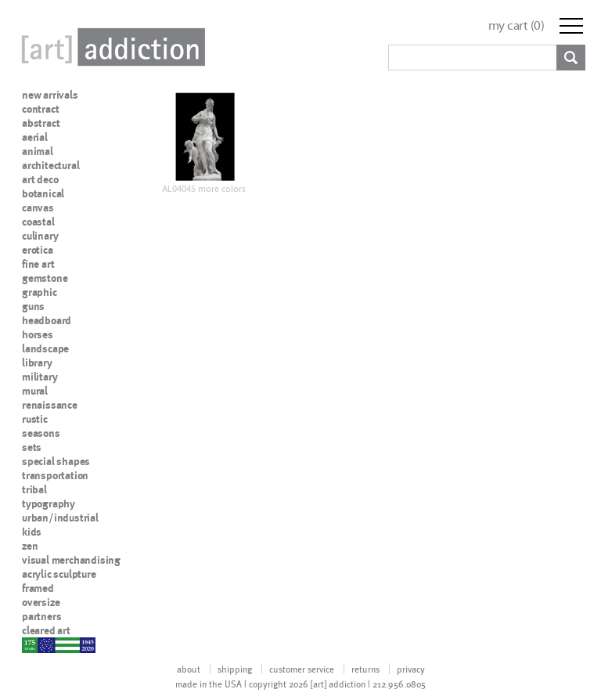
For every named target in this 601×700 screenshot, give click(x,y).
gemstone (45, 278)
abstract (41, 123)
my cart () (516, 25)
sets (32, 447)
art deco (40, 179)
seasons (41, 433)
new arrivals (50, 95)
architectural (50, 165)
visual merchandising (71, 560)
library (37, 363)
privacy (411, 669)
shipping (235, 669)
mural (35, 391)
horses (38, 334)
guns (33, 306)
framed (38, 588)
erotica (38, 250)
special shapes (56, 461)
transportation (55, 475)
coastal (38, 222)
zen (30, 546)
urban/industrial (60, 518)
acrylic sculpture (59, 574)
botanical (43, 193)
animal (38, 151)
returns (365, 669)
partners (41, 616)
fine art (38, 264)
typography (49, 503)
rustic (35, 419)
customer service (302, 669)
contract (40, 109)
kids (32, 532)
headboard (47, 320)
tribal (34, 489)
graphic (40, 292)
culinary (40, 236)
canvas (38, 207)
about (189, 669)
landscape (45, 348)
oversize (41, 602)
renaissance (50, 405)
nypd (34, 644)
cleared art (46, 630)
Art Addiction (110, 47)
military (40, 377)
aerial (35, 137)
